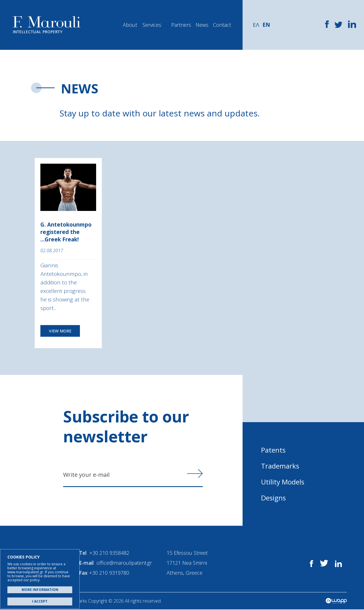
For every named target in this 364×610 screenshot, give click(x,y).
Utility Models (283, 482)
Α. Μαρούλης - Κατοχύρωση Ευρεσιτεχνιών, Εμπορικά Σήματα (47, 25)
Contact (222, 25)
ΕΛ (256, 25)
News (202, 25)
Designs (273, 498)
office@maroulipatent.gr (124, 563)
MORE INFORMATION (40, 590)
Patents (273, 450)
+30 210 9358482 (110, 553)
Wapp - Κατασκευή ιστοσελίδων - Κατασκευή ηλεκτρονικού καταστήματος (336, 601)
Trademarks (280, 466)
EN (266, 25)
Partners (181, 25)
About (130, 25)
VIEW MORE (60, 331)
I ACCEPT (40, 601)
